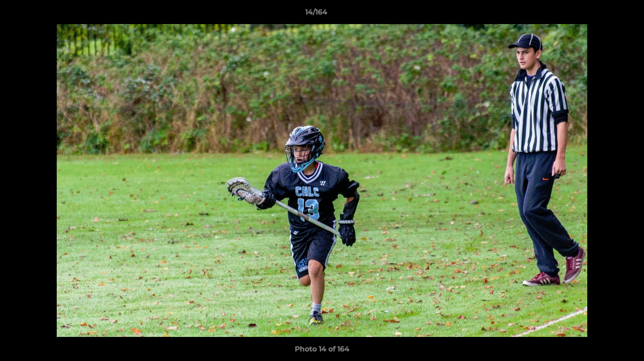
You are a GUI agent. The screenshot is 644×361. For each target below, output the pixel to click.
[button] (602, 15)
